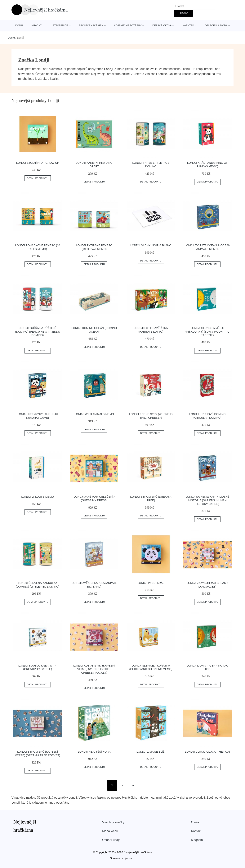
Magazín (197, 840)
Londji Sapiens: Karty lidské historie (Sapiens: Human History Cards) (207, 500)
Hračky (37, 25)
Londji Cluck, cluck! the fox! (207, 752)
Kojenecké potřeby (128, 25)
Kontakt (196, 831)
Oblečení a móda (216, 25)
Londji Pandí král (151, 583)
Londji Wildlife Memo (38, 497)
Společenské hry (91, 25)
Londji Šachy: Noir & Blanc (151, 245)
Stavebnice (60, 25)
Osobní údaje (111, 840)
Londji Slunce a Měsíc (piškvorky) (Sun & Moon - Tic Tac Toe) (207, 332)
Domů (19, 25)
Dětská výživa (162, 25)
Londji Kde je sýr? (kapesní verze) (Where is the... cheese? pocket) (94, 669)
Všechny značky (113, 822)
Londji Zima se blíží (151, 752)
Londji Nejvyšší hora (94, 752)
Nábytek (188, 25)
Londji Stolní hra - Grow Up (38, 163)
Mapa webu (110, 831)
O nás (195, 822)
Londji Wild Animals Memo (94, 414)
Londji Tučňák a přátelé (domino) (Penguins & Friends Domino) (38, 332)
